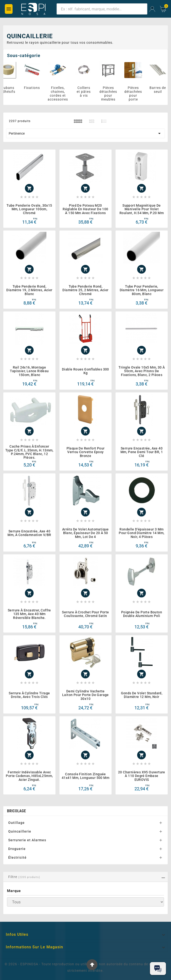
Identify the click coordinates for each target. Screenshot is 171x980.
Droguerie (17, 849)
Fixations (34, 88)
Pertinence (85, 133)
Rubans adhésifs (10, 90)
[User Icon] (152, 9)
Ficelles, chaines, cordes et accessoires (60, 94)
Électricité (17, 857)
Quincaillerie (20, 831)
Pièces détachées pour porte (136, 94)
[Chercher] (102, 9)
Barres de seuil (160, 90)
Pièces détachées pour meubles (111, 94)
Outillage (16, 823)
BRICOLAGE (16, 811)
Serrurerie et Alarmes (27, 840)
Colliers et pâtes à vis (86, 92)
